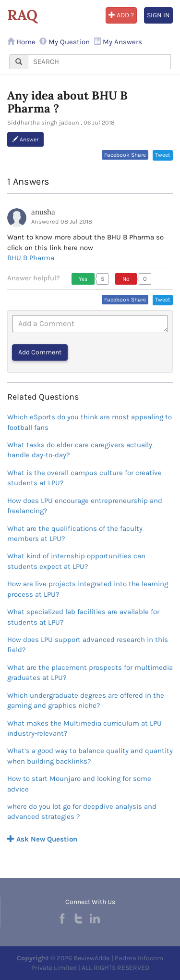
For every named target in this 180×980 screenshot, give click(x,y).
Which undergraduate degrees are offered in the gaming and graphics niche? (86, 700)
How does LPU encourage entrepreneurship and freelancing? (85, 506)
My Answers (118, 42)
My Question (65, 42)
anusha (43, 212)
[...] (99, 62)
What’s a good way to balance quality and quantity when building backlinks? (90, 756)
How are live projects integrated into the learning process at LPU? (88, 589)
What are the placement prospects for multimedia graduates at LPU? (90, 672)
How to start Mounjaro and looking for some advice (79, 784)
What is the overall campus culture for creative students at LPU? (84, 478)
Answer (25, 139)
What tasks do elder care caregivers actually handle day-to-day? (80, 450)
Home (21, 42)
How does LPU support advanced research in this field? (88, 645)
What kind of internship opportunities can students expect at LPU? (76, 561)
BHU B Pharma (31, 258)
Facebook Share (125, 155)
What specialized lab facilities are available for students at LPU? (83, 617)
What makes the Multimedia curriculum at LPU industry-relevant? (84, 728)
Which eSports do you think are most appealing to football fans (90, 422)
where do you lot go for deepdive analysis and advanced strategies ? (82, 811)
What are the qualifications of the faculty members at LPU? (75, 534)
